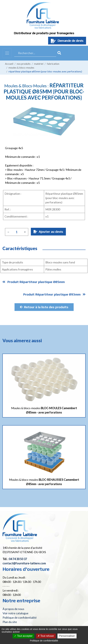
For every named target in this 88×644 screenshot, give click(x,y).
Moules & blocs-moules (21, 67)
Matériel (39, 64)
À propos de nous (13, 609)
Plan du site (10, 622)
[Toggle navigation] (7, 53)
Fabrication (53, 64)
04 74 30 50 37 (18, 559)
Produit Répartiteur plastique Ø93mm (54, 294)
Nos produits (24, 64)
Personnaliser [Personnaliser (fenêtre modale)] (67, 636)
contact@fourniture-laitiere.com (24, 563)
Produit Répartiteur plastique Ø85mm (34, 282)
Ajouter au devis (48, 232)
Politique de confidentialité (20, 618)
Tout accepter (23, 636)
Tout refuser (46, 636)
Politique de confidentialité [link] (44, 641)
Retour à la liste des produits (44, 307)
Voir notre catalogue (16, 613)
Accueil (9, 64)
